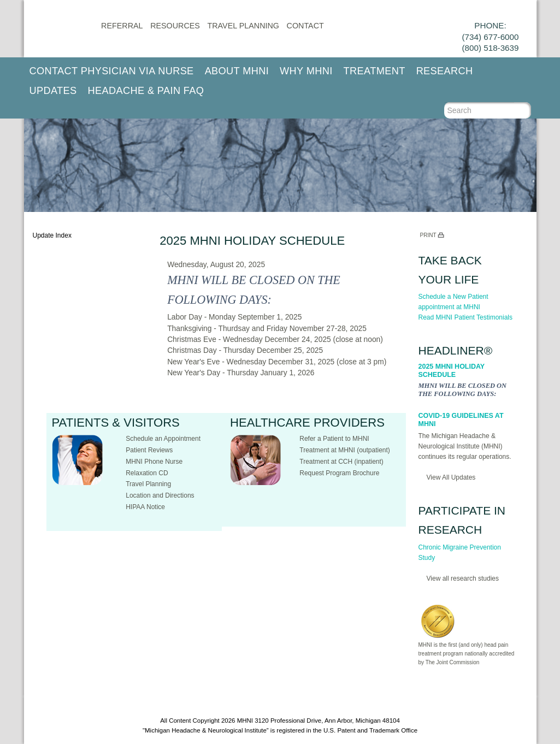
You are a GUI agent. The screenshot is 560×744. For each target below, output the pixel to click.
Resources (175, 26)
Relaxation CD (147, 473)
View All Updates (451, 477)
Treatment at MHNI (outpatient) (345, 450)
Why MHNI (306, 71)
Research (445, 71)
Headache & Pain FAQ (146, 91)
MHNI (245, 721)
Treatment (375, 71)
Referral (122, 26)
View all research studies (463, 578)
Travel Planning (243, 26)
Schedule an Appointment (163, 439)
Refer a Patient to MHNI (334, 439)
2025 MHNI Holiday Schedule (452, 371)
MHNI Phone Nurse (154, 462)
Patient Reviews (149, 450)
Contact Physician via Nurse (112, 71)
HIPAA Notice (145, 507)
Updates (53, 91)
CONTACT (305, 26)
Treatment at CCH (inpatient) (341, 462)
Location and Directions (160, 495)
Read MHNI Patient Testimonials (466, 317)
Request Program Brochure (339, 473)
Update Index (52, 235)
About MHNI (237, 71)
